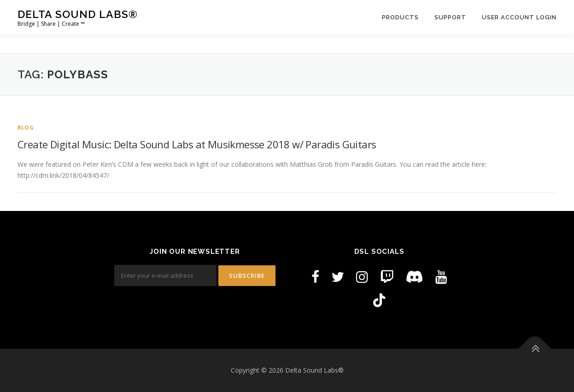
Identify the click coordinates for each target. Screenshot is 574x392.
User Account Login (519, 17)
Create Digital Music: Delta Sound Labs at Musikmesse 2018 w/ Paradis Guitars (197, 144)
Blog (26, 127)
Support (450, 17)
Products (400, 17)
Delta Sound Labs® (78, 14)
